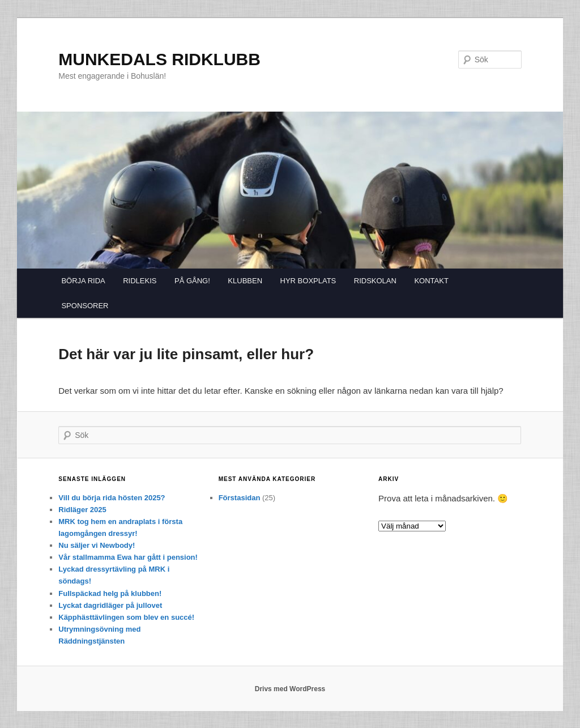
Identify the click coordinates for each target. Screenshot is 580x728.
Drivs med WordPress (290, 689)
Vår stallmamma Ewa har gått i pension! (128, 557)
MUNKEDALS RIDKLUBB (159, 59)
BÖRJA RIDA (83, 281)
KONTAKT (431, 281)
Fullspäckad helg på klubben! (110, 593)
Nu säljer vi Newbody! (97, 545)
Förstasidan (240, 498)
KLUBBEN (245, 281)
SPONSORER (85, 306)
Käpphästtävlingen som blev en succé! (126, 617)
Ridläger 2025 (82, 510)
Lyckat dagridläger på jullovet (110, 605)
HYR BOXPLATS (308, 281)
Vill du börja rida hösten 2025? (112, 498)
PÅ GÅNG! (192, 281)
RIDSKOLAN (375, 281)
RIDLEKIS (140, 281)
